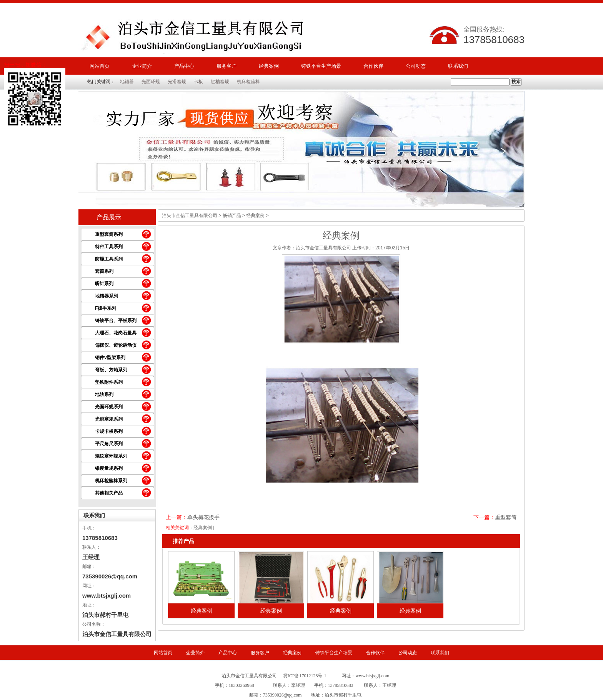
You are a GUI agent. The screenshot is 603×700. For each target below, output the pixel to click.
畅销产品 (232, 216)
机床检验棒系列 (111, 481)
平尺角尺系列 (109, 444)
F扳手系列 (106, 308)
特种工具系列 (109, 247)
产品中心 (184, 66)
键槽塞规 (220, 82)
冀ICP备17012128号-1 (305, 676)
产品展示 (109, 217)
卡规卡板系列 (109, 431)
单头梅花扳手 (203, 517)
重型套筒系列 (109, 234)
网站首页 (100, 66)
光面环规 (151, 82)
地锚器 (127, 82)
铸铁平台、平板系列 (116, 321)
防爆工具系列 (109, 259)
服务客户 (227, 66)
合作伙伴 (373, 66)
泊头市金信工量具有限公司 (190, 216)
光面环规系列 (109, 407)
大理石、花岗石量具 (116, 333)
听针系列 (104, 284)
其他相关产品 (109, 493)
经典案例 (269, 66)
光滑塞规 (177, 82)
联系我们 (458, 66)
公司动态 (416, 66)
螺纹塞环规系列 (111, 456)
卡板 (198, 82)
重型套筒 (506, 517)
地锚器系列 (107, 296)
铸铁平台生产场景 (321, 66)
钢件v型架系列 (110, 358)
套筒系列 (104, 271)
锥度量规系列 (109, 468)
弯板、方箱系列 (111, 370)
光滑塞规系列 (109, 419)
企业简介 (142, 66)
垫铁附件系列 (109, 382)
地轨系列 (104, 394)
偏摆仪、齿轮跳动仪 (116, 345)
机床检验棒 (248, 82)
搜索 (516, 82)
